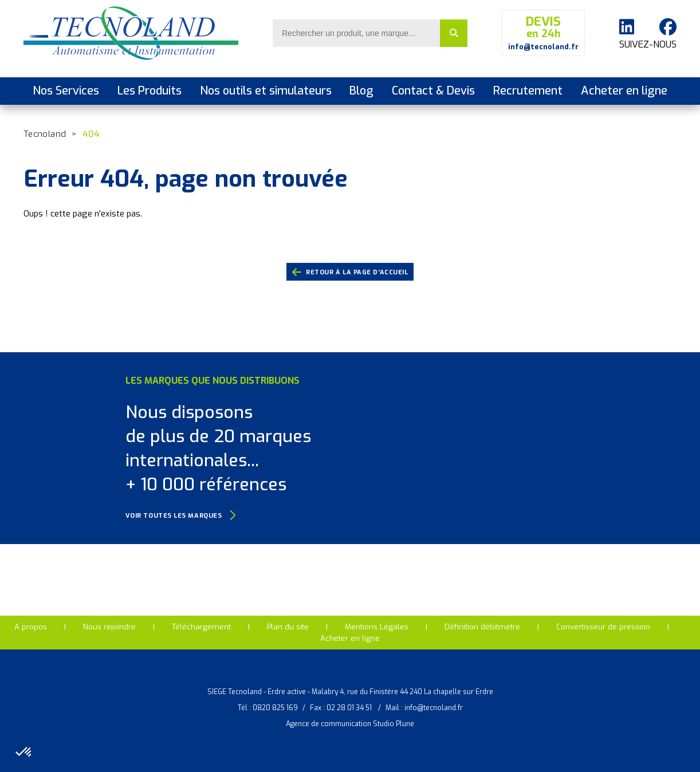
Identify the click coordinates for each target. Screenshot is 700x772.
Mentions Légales (377, 627)
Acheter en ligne (624, 91)
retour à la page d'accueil (350, 273)
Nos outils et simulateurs (266, 91)
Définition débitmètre (482, 627)
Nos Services (66, 91)
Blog (361, 91)
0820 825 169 (275, 708)
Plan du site (288, 627)
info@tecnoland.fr (434, 708)
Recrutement (528, 91)
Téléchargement (201, 627)
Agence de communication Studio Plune (350, 724)
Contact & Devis (433, 91)
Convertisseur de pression (603, 627)
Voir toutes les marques (181, 516)
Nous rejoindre (109, 627)
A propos (31, 627)
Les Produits (150, 91)
